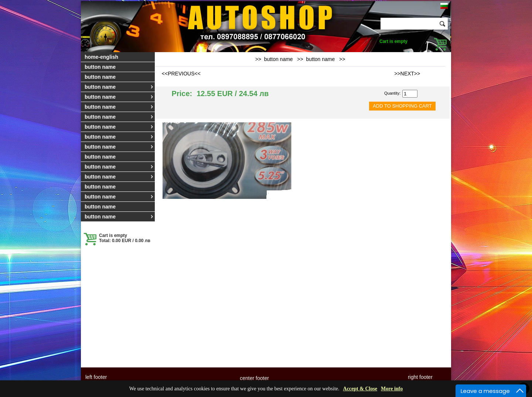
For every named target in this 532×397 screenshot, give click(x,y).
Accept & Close (360, 389)
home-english (101, 57)
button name (100, 67)
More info (392, 389)
